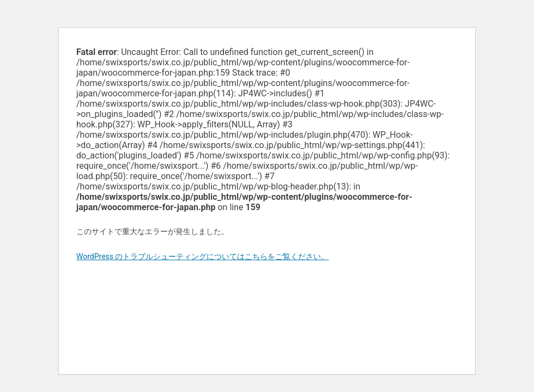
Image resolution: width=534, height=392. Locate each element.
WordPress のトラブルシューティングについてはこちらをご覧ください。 (203, 256)
